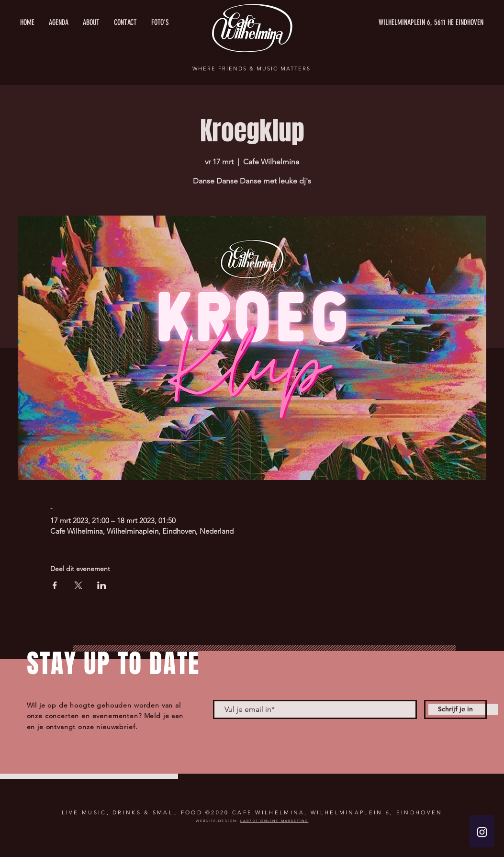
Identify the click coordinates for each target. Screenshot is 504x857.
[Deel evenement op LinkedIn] (102, 585)
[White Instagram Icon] (482, 832)
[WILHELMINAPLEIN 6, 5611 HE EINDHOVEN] (393, 23)
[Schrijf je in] (455, 709)
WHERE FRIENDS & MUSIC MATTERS (251, 69)
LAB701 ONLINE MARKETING (274, 821)
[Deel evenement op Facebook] (55, 585)
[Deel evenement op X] (78, 585)
